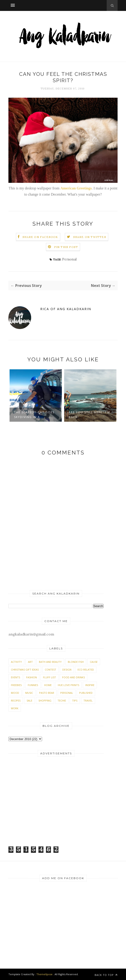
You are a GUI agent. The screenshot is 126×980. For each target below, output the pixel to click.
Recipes (16, 701)
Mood (15, 693)
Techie (62, 701)
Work (15, 708)
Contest (50, 670)
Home (48, 685)
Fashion (31, 677)
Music (29, 693)
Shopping (45, 701)
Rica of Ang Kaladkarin (66, 309)
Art (30, 662)
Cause (94, 662)
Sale (29, 701)
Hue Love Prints (68, 685)
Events (15, 677)
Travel (88, 701)
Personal (69, 259)
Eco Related (86, 670)
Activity (16, 662)
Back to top (106, 975)
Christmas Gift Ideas (25, 670)
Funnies (33, 685)
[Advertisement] (37, 808)
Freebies (16, 685)
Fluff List (49, 677)
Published (86, 693)
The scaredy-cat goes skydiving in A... (34, 415)
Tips (75, 701)
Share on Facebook (40, 237)
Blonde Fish (76, 662)
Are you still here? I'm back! (89, 415)
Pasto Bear (47, 693)
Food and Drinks (73, 677)
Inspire (90, 685)
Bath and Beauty (50, 662)
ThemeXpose (44, 974)
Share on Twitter (90, 237)
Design (67, 670)
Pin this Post (66, 247)
